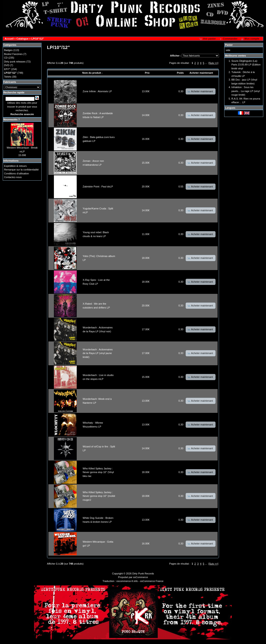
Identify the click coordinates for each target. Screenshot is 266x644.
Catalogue (22, 39)
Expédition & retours (15, 166)
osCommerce (141, 577)
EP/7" (7, 69)
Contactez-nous (13, 177)
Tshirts (8, 77)
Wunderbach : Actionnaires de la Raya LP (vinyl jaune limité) (98, 353)
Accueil (9, 39)
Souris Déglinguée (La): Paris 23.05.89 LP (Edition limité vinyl (246, 65)
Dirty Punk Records (143, 574)
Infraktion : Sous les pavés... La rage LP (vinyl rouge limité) (245, 91)
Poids (180, 73)
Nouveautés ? (12, 119)
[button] (208, 39)
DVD (7, 65)
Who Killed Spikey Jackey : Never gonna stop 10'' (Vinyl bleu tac (98, 472)
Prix (147, 73)
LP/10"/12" (38, 39)
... (206, 63)
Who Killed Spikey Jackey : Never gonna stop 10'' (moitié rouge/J (99, 496)
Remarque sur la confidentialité (21, 170)
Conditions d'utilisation (17, 173)
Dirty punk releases (15, 62)
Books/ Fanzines (13, 54)
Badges (8, 50)
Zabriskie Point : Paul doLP (98, 187)
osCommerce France (152, 581)
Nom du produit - (92, 73)
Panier (229, 45)
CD (6, 58)
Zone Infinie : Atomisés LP (97, 91)
